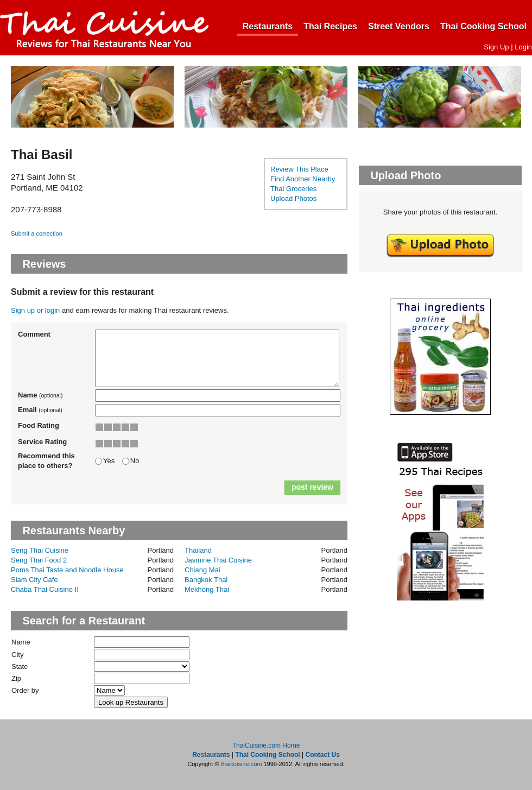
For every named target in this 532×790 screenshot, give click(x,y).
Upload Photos (293, 198)
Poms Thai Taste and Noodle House (67, 570)
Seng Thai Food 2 (39, 560)
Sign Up (496, 47)
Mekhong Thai (207, 589)
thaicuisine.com (242, 764)
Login (523, 47)
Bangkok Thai (206, 580)
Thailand (198, 550)
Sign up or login (35, 310)
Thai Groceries (293, 189)
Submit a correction (37, 233)
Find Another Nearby (303, 179)
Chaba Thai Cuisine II (45, 589)
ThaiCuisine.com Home (266, 745)
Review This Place (299, 169)
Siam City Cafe (34, 580)
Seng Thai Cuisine (40, 550)
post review (312, 487)
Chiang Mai (202, 570)
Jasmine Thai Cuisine (218, 560)
